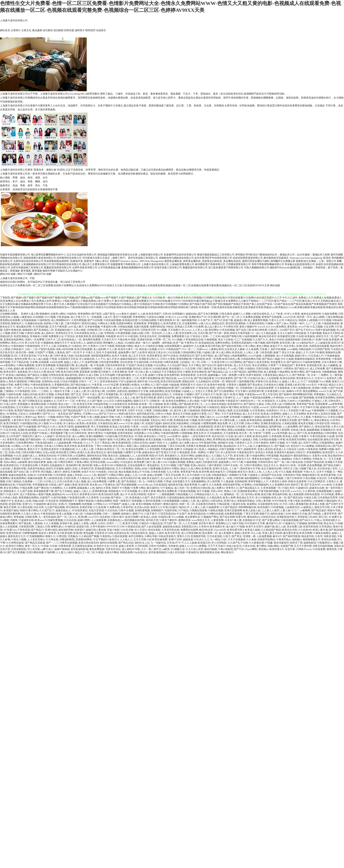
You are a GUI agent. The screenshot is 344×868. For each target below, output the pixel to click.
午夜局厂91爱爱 (262, 433)
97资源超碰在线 (9, 427)
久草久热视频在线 (301, 388)
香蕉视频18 (24, 404)
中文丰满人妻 (45, 356)
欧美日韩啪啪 (144, 504)
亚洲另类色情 (310, 527)
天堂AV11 (320, 378)
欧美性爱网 (6, 378)
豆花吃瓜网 (70, 478)
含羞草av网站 (58, 314)
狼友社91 (285, 465)
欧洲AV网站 (298, 372)
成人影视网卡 (226, 533)
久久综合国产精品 (177, 365)
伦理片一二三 (114, 523)
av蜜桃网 (305, 510)
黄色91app (31, 417)
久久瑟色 (281, 401)
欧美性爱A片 (277, 549)
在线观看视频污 (325, 491)
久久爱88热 (36, 446)
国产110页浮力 (43, 378)
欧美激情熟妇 (316, 433)
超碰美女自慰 (317, 488)
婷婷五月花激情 (55, 469)
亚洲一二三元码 (211, 336)
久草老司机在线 (170, 530)
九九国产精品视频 (55, 507)
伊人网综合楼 (227, 420)
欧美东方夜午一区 (128, 349)
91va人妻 (260, 430)
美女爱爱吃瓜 (192, 517)
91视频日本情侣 (132, 417)
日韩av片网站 (252, 423)
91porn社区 (220, 530)
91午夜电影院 (22, 391)
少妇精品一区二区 (190, 362)
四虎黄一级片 (297, 323)
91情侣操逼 (300, 333)
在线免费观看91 (173, 346)
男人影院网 (283, 430)
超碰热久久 (50, 401)
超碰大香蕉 (71, 485)
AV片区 (283, 504)
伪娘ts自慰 (137, 333)
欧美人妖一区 (279, 498)
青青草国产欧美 (305, 404)
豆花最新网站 (190, 323)
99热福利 (337, 320)
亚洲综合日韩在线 (200, 488)
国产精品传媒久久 (81, 385)
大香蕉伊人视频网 (236, 385)
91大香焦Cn (18, 417)
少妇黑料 (111, 391)
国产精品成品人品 (218, 372)
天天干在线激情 (236, 540)
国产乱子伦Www (305, 330)
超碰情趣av (214, 375)
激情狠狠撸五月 (311, 540)
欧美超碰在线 (206, 343)
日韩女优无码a (140, 443)
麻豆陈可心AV (274, 523)
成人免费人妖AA (188, 443)
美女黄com (95, 485)
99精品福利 (305, 349)
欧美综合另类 (290, 530)
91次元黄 (206, 475)
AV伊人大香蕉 (292, 314)
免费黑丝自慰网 (189, 530)
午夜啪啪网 (318, 411)
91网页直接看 (171, 362)
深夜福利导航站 (246, 501)
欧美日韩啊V (133, 517)
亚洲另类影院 (125, 433)
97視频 (241, 527)
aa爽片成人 (47, 549)
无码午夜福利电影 (280, 407)
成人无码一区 (182, 488)
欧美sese (39, 520)
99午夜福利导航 (208, 443)
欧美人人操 (97, 333)
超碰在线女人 (63, 510)
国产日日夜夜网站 (224, 391)
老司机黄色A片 (71, 440)
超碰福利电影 (293, 340)
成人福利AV (48, 333)
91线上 (119, 417)
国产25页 (302, 433)
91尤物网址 (56, 488)
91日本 (129, 423)
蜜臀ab (339, 494)
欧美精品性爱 (130, 320)
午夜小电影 (294, 501)
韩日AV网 (167, 420)
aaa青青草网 (335, 404)
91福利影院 (44, 320)
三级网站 (9, 391)
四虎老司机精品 (36, 469)
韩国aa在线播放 (236, 430)
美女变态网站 (11, 488)
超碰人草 (139, 423)
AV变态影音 (52, 501)
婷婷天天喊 (17, 333)
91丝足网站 (120, 440)
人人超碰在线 (323, 343)
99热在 (170, 327)
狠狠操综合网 (333, 352)
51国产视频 (183, 465)
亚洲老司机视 (145, 340)
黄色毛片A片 (243, 459)
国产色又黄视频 (16, 552)
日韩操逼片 (17, 349)
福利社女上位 (142, 543)
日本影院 (52, 404)
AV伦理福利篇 (40, 327)
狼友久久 (140, 346)
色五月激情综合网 (271, 469)
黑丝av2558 (17, 343)
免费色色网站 (223, 343)
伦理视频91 (178, 314)
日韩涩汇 (273, 330)
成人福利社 (203, 501)
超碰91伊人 (301, 356)
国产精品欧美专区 (189, 404)
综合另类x (289, 346)
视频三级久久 (207, 417)
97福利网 (50, 552)
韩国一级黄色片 (122, 501)
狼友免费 (222, 423)
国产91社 (239, 549)
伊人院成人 (200, 449)
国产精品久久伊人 (47, 427)
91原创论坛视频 (155, 317)
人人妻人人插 (198, 507)
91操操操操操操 (330, 323)
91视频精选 (47, 343)
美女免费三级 (294, 527)
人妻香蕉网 (217, 520)
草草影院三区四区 (307, 517)
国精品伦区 (218, 323)
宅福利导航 (171, 510)
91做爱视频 (110, 433)
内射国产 (45, 498)
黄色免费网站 (310, 391)
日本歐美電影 (62, 394)
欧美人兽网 (229, 498)
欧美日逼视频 (153, 440)
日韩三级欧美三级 (206, 369)
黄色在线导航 (322, 427)
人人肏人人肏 (127, 398)
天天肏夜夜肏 (282, 388)
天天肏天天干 (109, 340)
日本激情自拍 (105, 423)
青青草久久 (232, 488)
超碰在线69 (148, 452)
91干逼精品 (167, 488)
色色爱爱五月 (278, 362)
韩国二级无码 (217, 388)
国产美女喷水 (255, 385)
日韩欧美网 (31, 517)
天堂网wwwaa (90, 414)
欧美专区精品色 (197, 514)
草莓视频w (320, 394)
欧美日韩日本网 (70, 372)
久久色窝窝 (215, 485)
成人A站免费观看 (97, 481)
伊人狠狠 (44, 423)
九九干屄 (228, 456)
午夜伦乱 (323, 385)
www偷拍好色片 (305, 343)
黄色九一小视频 (46, 417)
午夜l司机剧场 (318, 436)
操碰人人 (287, 414)
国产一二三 (52, 543)
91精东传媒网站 (124, 401)
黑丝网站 (214, 330)
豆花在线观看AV (137, 465)
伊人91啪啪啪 (263, 498)
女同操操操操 (29, 320)
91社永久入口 (202, 540)
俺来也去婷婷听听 (311, 314)
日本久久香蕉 (168, 359)
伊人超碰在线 (87, 359)
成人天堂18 (113, 359)
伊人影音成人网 (96, 391)
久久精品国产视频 (89, 536)
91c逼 (138, 388)
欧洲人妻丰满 (320, 530)
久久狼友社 (83, 478)
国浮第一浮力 (304, 317)
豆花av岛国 (49, 452)
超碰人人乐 (131, 475)
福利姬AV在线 (226, 443)
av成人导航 (237, 369)
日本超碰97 (276, 369)
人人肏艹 (234, 469)
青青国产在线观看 (272, 317)
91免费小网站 (138, 488)
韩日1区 (323, 517)
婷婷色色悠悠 (312, 494)
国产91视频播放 (136, 440)
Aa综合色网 (56, 362)
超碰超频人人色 (86, 488)
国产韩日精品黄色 (204, 378)
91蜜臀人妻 (114, 481)
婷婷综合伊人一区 (250, 401)
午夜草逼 (97, 385)
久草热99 (204, 527)
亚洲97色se (230, 501)
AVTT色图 (291, 443)
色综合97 (296, 446)
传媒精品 (213, 449)
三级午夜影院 (214, 465)
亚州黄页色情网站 (325, 398)
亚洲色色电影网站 (14, 340)
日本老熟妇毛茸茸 (328, 498)
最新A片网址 (188, 430)
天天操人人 (109, 369)
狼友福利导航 (66, 530)
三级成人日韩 (42, 527)
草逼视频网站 (314, 452)
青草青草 (301, 365)
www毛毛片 (72, 494)
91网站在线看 (38, 420)
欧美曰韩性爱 (260, 330)
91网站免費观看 (25, 365)
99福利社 (72, 314)
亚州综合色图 (98, 462)
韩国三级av (133, 446)
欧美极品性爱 (133, 430)
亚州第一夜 (15, 401)
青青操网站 (84, 314)
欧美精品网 (233, 440)
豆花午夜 (290, 549)
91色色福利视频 (112, 320)
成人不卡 (125, 494)
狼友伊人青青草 (47, 533)
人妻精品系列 (216, 349)
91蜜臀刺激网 (209, 423)
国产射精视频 (306, 398)
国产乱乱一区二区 (204, 459)
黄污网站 (261, 546)
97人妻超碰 (227, 481)
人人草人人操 (200, 330)
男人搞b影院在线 (53, 478)
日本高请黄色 (82, 333)
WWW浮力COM (115, 527)
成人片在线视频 (285, 356)
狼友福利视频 (124, 369)
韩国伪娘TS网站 (124, 346)
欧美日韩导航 (213, 346)
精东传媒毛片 (218, 472)
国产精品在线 (169, 378)
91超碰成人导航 (249, 440)
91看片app (305, 411)
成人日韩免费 (317, 369)
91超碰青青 (213, 507)
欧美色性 (92, 423)
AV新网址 (247, 485)
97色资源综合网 (29, 465)
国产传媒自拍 (313, 372)
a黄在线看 (71, 388)
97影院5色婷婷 (47, 349)
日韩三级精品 (14, 481)
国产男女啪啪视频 (126, 485)
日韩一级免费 (229, 375)
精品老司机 (71, 375)
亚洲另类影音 (14, 533)
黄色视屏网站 (19, 478)
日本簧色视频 (92, 327)
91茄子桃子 (151, 514)
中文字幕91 (242, 391)
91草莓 (281, 440)
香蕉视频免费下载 (44, 491)
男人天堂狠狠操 (100, 427)
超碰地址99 (58, 494)
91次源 (39, 407)
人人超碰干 (48, 436)
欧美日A (114, 540)
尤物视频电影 (329, 372)
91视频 (193, 420)
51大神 (142, 475)
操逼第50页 (83, 527)
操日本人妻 (180, 411)
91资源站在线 (133, 527)
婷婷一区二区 (187, 504)
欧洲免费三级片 (143, 462)
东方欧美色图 (65, 533)
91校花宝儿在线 (19, 433)
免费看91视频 (326, 449)
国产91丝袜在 (171, 356)
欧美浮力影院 (66, 427)
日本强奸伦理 (322, 423)
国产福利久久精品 (254, 404)
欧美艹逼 (178, 343)
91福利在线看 (14, 394)
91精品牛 (144, 523)
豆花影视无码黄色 (206, 504)
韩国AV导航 (63, 417)
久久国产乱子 (205, 320)
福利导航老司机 (145, 414)
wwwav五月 (44, 430)
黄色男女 (292, 327)
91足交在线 (10, 430)
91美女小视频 (19, 540)
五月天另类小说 (142, 540)
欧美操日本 (204, 543)
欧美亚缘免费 (160, 540)
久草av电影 (80, 330)
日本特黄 (119, 430)
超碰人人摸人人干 (74, 362)
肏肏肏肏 (22, 372)
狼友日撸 (266, 494)
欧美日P (336, 343)
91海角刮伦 (213, 407)
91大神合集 (52, 540)
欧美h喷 (78, 533)
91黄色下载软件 (168, 520)
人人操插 (241, 420)
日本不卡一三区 (66, 401)
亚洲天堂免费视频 (45, 365)
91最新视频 (250, 462)
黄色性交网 (21, 359)
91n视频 (4, 520)
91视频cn (270, 323)
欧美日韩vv (313, 414)
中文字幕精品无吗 (172, 372)
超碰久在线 (71, 469)
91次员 (17, 456)
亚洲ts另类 (302, 346)
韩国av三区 (230, 491)
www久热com (145, 485)
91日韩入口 (50, 481)
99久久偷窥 (287, 359)
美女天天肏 (288, 352)
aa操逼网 (22, 462)
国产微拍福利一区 (36, 440)
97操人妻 (58, 323)
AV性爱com (10, 530)
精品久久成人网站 (190, 469)
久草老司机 (127, 507)
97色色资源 (24, 530)
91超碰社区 (302, 488)
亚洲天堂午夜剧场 (224, 427)
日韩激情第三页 (249, 388)
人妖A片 (107, 317)
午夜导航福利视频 (269, 491)
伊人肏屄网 (213, 481)
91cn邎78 (203, 485)
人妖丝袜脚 (142, 456)
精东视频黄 (98, 336)
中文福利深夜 (109, 352)
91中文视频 (325, 320)
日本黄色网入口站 (275, 391)
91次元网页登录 (78, 433)
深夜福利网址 (157, 391)
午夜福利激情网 (170, 433)
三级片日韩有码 (293, 478)
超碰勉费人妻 (271, 420)
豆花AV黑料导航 (67, 407)
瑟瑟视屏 (85, 372)
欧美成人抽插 (252, 530)
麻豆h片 (117, 388)
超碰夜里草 (250, 449)
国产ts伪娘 (162, 385)
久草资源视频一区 (271, 488)
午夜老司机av (284, 540)
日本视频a (266, 478)
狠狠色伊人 (17, 323)
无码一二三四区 (40, 391)
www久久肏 (325, 391)
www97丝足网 (111, 385)
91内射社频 (111, 436)
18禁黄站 (288, 369)
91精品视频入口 (184, 494)
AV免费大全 (335, 517)
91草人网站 (249, 346)
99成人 (277, 459)
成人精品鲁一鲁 (84, 365)
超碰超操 (60, 398)
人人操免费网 (290, 427)
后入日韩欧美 (19, 449)
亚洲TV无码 (175, 540)
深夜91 (165, 417)
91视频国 (97, 369)
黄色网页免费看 (92, 340)
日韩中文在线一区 (233, 465)
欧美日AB (107, 465)
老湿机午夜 (66, 523)
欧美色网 (219, 401)
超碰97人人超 (138, 314)
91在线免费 (319, 549)
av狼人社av (205, 323)
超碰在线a (191, 314)
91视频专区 (62, 369)
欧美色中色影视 (216, 385)
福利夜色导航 (176, 485)
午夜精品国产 (173, 349)
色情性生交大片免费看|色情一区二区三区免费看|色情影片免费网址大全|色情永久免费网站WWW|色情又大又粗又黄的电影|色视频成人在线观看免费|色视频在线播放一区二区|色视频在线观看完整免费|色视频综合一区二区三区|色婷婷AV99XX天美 (135, 285)
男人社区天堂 (32, 343)
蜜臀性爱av (57, 527)
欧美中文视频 (46, 394)
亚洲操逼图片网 (65, 365)
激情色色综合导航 (97, 456)
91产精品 (183, 510)
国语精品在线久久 (162, 394)
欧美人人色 (255, 472)
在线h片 (32, 475)
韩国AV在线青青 (297, 481)
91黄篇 (127, 420)
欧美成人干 (224, 369)
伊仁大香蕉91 (90, 346)
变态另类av (119, 446)
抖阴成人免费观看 (90, 459)
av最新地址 (26, 317)
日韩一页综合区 (153, 333)
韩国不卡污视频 (121, 488)
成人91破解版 (330, 365)
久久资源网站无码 (279, 485)
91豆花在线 (70, 520)
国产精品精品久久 (250, 488)
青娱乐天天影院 (331, 333)
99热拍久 (336, 423)
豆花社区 (322, 478)
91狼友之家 (310, 498)
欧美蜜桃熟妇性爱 (164, 388)
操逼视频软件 (180, 407)
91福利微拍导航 (29, 423)
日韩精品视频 (125, 327)
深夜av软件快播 (65, 349)
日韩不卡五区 (135, 411)
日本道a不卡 (174, 543)
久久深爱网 (70, 488)
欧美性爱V (329, 452)
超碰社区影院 (94, 343)
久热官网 (271, 430)
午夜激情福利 (32, 346)
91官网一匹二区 (162, 340)
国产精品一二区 (120, 498)
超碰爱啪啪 (313, 430)
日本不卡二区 (53, 340)
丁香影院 (5, 298)
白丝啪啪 (38, 317)
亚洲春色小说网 (39, 336)
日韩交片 (300, 452)
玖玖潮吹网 (214, 317)
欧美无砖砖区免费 (109, 494)
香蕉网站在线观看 (10, 320)
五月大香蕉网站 (125, 469)
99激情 (14, 520)
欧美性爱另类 (85, 446)
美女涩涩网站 (260, 365)
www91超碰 (255, 356)
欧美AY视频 (237, 394)
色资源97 (157, 504)
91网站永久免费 (106, 323)
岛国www (202, 349)
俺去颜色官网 (24, 327)
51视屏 (148, 411)
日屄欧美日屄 (148, 330)
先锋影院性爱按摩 (10, 514)
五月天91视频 (168, 465)
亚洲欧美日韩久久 (149, 359)
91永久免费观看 (105, 407)
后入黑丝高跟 (25, 507)
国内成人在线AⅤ (142, 369)
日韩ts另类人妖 (273, 404)
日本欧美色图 (158, 472)
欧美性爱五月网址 (66, 452)
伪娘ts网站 (273, 546)
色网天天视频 (277, 443)
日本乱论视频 (335, 417)
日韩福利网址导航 (191, 352)
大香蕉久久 (333, 481)
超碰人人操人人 (82, 491)
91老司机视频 (59, 498)
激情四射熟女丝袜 (210, 552)
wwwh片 (265, 407)
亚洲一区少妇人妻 (138, 372)
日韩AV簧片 (118, 517)
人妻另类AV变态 (20, 420)
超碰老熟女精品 (171, 527)
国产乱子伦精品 (63, 491)
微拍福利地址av (302, 456)
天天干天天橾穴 (217, 546)
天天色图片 (174, 330)
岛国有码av (113, 478)
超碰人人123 (186, 546)
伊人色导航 (34, 549)
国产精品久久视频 (37, 375)
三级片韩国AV (72, 323)
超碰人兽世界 (242, 533)
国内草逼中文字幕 (250, 469)
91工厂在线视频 (243, 340)
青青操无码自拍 (47, 456)
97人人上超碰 (189, 543)
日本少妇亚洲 (65, 481)
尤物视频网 (75, 504)
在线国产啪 (287, 546)
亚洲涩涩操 (86, 507)
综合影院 (105, 517)
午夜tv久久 (310, 472)
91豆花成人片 (316, 356)
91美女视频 (309, 478)
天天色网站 (300, 414)
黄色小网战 (263, 346)
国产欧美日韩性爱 (146, 398)
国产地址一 (53, 420)
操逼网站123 (32, 369)
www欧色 (326, 485)
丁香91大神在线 (103, 446)
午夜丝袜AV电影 (127, 340)
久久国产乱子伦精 (238, 543)
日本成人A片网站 (54, 446)
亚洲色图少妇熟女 (130, 385)
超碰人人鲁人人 (291, 382)
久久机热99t (305, 530)
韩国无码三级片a (32, 436)
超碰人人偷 (128, 504)
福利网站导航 (255, 372)
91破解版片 (247, 417)
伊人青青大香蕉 (147, 491)
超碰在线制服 (159, 446)
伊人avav (186, 330)
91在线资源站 (8, 407)
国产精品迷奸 (319, 510)
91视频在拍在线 (34, 323)
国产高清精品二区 (44, 330)
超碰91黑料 (84, 520)
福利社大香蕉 (103, 488)
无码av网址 (10, 462)
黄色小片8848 (277, 340)
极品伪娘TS (72, 398)
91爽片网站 (220, 430)
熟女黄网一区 (210, 533)
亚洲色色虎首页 (50, 449)
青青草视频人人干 (258, 481)
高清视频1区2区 (9, 356)
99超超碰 (174, 385)
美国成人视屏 (225, 411)
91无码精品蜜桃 (147, 320)
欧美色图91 (264, 507)
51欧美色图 (266, 352)
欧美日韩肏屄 (11, 423)
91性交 (162, 436)
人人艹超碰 (243, 398)
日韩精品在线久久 (204, 494)
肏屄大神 (156, 459)
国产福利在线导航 (231, 346)
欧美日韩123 (221, 362)
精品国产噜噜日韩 (231, 336)
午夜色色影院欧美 (41, 385)
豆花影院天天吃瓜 (68, 359)
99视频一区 (232, 388)
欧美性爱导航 (215, 446)
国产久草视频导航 (108, 394)
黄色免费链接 (97, 549)
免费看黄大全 (56, 336)
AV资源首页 (89, 378)
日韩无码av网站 (102, 420)
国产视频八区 (282, 446)
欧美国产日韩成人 (39, 433)
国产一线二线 (282, 462)
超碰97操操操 (62, 549)
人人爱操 (5, 349)
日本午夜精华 (261, 443)
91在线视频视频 (170, 501)
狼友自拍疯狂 (219, 404)
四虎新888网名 (124, 323)
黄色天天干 (34, 449)
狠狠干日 (264, 514)
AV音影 (139, 436)
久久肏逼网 (252, 349)
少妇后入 (23, 414)
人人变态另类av (36, 540)
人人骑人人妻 (251, 352)
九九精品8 (155, 372)
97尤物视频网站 (35, 536)
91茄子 (227, 536)
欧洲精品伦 (190, 427)
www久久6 (264, 327)
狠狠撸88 (44, 314)
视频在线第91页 (311, 475)
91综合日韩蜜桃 (69, 382)
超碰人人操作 (156, 533)
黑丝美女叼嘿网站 (24, 378)
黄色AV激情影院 (18, 382)
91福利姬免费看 (312, 362)
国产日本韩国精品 (258, 427)
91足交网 (329, 327)
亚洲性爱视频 (142, 510)
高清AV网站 (187, 456)
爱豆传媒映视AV (104, 430)
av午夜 (25, 446)
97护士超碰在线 (128, 382)
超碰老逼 (188, 540)
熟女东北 (329, 523)
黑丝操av (263, 549)
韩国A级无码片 (127, 414)
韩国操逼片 (10, 491)
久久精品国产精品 (271, 530)
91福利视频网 (250, 336)
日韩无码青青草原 (115, 365)
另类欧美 (317, 459)
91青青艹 (273, 365)
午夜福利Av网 (109, 327)
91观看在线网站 (103, 501)
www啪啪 (292, 349)
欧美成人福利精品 (16, 375)
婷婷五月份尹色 (166, 398)
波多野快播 (91, 362)
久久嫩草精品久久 (263, 446)
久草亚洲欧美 (120, 372)
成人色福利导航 (110, 398)
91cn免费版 (308, 446)
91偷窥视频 (211, 340)
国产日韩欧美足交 (32, 401)
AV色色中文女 (101, 546)
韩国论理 (231, 382)
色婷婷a (48, 323)
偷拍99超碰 (211, 549)
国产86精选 (314, 514)
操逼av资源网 (155, 475)
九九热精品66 (203, 382)
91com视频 (178, 517)
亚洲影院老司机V (286, 517)
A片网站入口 (148, 385)
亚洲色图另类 (314, 365)
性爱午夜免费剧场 (150, 378)
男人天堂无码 (270, 394)
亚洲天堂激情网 (233, 510)
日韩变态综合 (268, 517)
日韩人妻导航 (263, 501)
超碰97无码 (156, 443)
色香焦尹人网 (334, 378)
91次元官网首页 (316, 481)
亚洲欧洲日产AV (198, 317)
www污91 (93, 517)
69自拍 (250, 430)
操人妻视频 (270, 372)
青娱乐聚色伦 (322, 420)
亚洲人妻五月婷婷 (272, 533)
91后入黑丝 (58, 459)
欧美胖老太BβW (89, 494)
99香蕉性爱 (65, 546)
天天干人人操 (48, 346)
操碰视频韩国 (73, 378)
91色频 (339, 523)
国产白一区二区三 (232, 317)
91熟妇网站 (284, 372)
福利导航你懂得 (158, 427)
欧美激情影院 (123, 443)
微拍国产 (102, 475)
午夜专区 (81, 401)
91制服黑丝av (325, 543)
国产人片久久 (25, 388)
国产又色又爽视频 (208, 314)
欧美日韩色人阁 (231, 359)
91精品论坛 (291, 320)
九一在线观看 (94, 317)
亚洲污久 (27, 504)
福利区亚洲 (169, 423)
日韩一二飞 (207, 362)
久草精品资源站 (255, 323)
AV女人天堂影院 (289, 411)
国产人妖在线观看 (151, 527)
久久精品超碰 (269, 333)
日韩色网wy (122, 459)
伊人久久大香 (140, 375)
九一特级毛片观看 (152, 481)
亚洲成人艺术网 (183, 327)
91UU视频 (50, 317)
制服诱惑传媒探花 (305, 359)
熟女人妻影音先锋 (139, 459)
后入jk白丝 (166, 478)
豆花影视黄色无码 (268, 504)
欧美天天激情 (120, 356)
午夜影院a (106, 536)
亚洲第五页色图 (288, 420)
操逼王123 (337, 382)
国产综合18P (209, 365)
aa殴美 (93, 523)
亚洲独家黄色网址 (247, 491)
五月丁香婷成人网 (105, 443)
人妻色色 (60, 352)
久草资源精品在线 (193, 340)
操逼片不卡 (276, 346)
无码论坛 (155, 420)
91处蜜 (331, 436)
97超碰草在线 (26, 520)
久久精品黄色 (214, 498)
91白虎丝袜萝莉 (224, 378)
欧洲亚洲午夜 (256, 391)
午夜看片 (304, 436)
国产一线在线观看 (90, 398)
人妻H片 (57, 472)
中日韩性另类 (231, 327)
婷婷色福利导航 (231, 485)
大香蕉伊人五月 (243, 443)
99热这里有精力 (167, 536)
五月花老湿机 (214, 536)
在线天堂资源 (96, 510)
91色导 (319, 536)
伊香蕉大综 (262, 382)
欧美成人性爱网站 (271, 414)
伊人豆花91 (141, 530)
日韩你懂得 (331, 433)
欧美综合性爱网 (135, 449)
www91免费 (222, 417)
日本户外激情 (317, 352)
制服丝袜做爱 (35, 478)
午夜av (318, 520)
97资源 (53, 359)
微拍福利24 (253, 517)
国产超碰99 (285, 394)
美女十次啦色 (226, 340)
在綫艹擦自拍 (41, 488)
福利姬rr (297, 540)
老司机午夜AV (207, 523)
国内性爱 (87, 465)
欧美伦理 (83, 485)
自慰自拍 (122, 391)
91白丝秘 (105, 498)
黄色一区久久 (32, 546)
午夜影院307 (232, 401)
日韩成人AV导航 (42, 459)
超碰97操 (269, 527)
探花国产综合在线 (271, 475)
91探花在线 (297, 462)
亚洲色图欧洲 (184, 359)
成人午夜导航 (98, 478)
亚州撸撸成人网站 (202, 440)
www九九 (296, 491)
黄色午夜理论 (95, 433)
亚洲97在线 (322, 340)
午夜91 (295, 407)
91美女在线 (249, 546)
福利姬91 (126, 514)
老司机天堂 (152, 520)
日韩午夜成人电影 (64, 356)
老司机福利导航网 (88, 388)
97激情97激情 (105, 440)
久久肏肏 (251, 540)
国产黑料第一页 (301, 375)
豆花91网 (203, 333)
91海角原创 (312, 449)
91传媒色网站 (257, 456)
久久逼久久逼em (30, 514)
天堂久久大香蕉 (204, 391)
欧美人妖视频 (64, 514)
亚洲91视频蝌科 (95, 436)
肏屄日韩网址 (136, 536)
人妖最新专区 (292, 507)
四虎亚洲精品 (21, 336)
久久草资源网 (152, 449)
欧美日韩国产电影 (208, 420)
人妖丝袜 (5, 469)
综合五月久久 (271, 465)
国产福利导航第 (292, 536)
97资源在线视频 (187, 491)
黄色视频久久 (176, 369)
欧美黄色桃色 (254, 420)
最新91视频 (45, 494)
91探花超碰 (144, 394)
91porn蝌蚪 (251, 549)
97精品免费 (26, 488)
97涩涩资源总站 (167, 514)
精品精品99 (230, 446)
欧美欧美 (207, 469)
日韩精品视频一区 (163, 411)
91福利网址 (305, 401)
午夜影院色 (199, 359)
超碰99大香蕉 (199, 414)
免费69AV (147, 388)
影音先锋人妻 (287, 343)
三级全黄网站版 (334, 317)
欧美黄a (81, 423)
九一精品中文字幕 (60, 391)
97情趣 (269, 543)
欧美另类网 (306, 533)
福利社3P (184, 507)
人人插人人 (126, 540)
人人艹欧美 (276, 314)
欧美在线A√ (151, 436)
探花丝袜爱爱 (266, 388)
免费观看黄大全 (180, 336)
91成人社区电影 (176, 552)
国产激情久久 (306, 427)
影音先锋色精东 (109, 382)
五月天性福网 (107, 375)
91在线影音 (168, 440)
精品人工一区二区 (85, 552)
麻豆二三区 (133, 378)
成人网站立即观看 (10, 459)
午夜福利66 (198, 398)
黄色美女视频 (306, 423)
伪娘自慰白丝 (262, 417)
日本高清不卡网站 (225, 459)
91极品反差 (156, 523)
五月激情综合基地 (82, 546)
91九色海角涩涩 (118, 404)
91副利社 (77, 346)
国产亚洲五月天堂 (166, 452)
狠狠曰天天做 (299, 514)
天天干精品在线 (20, 362)
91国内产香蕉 (78, 417)
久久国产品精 (25, 491)
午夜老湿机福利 (44, 443)
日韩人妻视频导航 (298, 504)
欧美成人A (275, 382)
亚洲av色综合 (198, 465)
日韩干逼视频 (122, 407)
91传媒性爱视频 (54, 520)
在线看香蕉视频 (233, 514)
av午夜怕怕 (277, 398)
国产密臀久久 (305, 420)
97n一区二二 (189, 349)
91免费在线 (113, 507)
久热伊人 (292, 401)
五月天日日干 (92, 411)
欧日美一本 (246, 433)
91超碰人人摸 (188, 501)
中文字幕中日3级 (310, 407)
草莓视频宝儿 (155, 323)
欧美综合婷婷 (288, 378)
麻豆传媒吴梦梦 (37, 462)
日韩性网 (238, 478)
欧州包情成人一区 (71, 340)
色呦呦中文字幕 (238, 475)
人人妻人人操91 (65, 552)
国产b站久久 (306, 520)
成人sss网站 (78, 436)
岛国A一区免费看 (35, 340)
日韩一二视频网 (111, 514)
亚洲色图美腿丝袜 (105, 469)
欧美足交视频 (145, 365)
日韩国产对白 (57, 388)
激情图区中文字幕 (138, 391)
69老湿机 (133, 336)
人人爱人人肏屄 (270, 510)
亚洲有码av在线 (50, 382)
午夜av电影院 (225, 549)
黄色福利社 (153, 465)
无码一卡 (11, 388)
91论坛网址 (160, 365)
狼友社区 (113, 456)
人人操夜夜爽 (99, 520)
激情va (4, 382)
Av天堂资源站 (257, 411)
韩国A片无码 (156, 456)
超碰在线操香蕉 (151, 407)
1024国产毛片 (287, 330)
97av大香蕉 (56, 423)
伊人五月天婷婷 (191, 475)
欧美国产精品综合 (25, 411)
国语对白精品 (89, 323)
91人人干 (89, 443)
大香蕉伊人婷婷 (278, 481)
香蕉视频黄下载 (59, 433)
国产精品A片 (302, 369)
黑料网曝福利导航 (302, 394)
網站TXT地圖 (25, 274)
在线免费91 (35, 414)
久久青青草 (92, 498)
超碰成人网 (240, 320)
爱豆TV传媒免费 (122, 317)
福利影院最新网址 (101, 356)
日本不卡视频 (324, 472)
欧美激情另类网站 (296, 440)
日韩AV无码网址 (158, 546)
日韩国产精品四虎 (314, 462)
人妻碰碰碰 (269, 356)
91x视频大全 (178, 549)
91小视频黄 (332, 411)
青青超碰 (19, 517)
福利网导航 (275, 427)
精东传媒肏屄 (281, 543)
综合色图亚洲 (315, 440)
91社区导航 (192, 417)
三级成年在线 (238, 504)
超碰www (128, 388)
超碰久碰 (19, 369)
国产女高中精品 (204, 356)
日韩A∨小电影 (163, 414)
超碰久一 (187, 436)
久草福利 (44, 465)
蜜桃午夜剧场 (89, 440)
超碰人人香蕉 (81, 523)
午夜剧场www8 (253, 394)
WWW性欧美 (279, 501)
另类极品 (73, 536)
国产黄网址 (75, 414)
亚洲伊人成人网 (30, 314)
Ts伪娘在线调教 (93, 514)
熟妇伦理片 (336, 346)
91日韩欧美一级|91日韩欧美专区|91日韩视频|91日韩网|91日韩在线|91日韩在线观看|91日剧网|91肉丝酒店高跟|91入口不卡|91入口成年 (225, 298)
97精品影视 (223, 504)
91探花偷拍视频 (290, 520)
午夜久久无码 (93, 352)
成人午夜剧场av (29, 494)
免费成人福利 (194, 462)
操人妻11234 (159, 462)
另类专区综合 (113, 549)
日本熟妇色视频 (268, 440)
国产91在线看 (95, 320)
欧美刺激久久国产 (140, 498)
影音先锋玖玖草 (202, 436)
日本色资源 (156, 362)
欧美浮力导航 (130, 523)
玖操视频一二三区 (32, 481)
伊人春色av (69, 423)
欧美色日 (245, 407)
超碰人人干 (302, 352)
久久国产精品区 (238, 372)
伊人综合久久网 (37, 372)
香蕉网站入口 (223, 523)
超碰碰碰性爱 (82, 427)
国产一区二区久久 (67, 517)
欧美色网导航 (172, 375)
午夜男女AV (191, 343)
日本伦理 (202, 375)
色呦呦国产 (157, 510)
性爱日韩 (241, 517)
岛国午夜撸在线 (12, 330)
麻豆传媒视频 (115, 452)
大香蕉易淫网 (26, 527)
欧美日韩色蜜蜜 (83, 349)
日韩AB (167, 314)
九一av (219, 494)
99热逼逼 (77, 443)
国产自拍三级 (243, 330)
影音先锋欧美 (199, 372)
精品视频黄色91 (151, 417)
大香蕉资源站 (270, 375)
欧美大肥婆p (171, 404)
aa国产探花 (109, 314)
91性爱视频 (277, 507)
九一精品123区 (218, 540)
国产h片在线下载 (224, 320)
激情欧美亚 (184, 520)
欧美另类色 (263, 362)
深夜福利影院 (67, 540)
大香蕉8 (99, 449)
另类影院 (5, 323)
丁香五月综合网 (176, 446)
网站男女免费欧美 (167, 491)
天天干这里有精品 (231, 414)
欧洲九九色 (84, 452)
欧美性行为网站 (170, 469)
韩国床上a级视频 (308, 320)
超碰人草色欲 (75, 475)
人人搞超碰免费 (62, 443)
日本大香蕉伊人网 (332, 362)
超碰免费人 (225, 462)
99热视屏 (111, 336)
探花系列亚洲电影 (236, 323)
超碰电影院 (310, 543)
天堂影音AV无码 (104, 533)
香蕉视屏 (297, 472)
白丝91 (102, 523)
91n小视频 (325, 382)
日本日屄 (285, 491)
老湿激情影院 (206, 427)
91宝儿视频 (316, 327)
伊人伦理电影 (219, 543)
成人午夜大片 (78, 317)
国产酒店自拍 (295, 498)
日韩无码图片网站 (32, 452)
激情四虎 (331, 549)
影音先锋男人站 (188, 333)
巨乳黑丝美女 (126, 436)
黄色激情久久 (172, 456)
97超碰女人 (254, 475)
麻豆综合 (52, 504)
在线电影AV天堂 (252, 520)
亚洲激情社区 (328, 430)
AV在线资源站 (80, 510)
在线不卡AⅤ (88, 472)
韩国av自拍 (141, 469)
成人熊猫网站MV (61, 320)
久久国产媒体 (95, 401)
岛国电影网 (241, 481)
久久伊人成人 (47, 369)
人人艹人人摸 (313, 323)
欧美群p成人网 (205, 430)
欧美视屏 (334, 340)
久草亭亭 (35, 472)
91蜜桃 (187, 372)
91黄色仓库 (12, 398)
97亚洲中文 (229, 398)
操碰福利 (27, 330)
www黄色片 (122, 314)
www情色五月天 (201, 520)
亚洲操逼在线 (181, 420)
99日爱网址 (236, 362)
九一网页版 (336, 375)
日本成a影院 (160, 485)
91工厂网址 (214, 414)
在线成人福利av (171, 430)
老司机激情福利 (157, 552)
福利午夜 (142, 382)
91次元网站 (154, 433)
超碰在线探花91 (129, 359)
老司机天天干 (278, 417)
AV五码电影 (328, 494)
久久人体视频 (51, 523)
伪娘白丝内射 (30, 394)
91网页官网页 (65, 462)
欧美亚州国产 (154, 314)
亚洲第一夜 (249, 536)
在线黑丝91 (273, 411)
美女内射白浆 (41, 388)
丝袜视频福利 (261, 485)
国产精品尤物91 (332, 465)
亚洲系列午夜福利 (284, 452)
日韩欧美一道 (157, 401)
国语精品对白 (54, 411)
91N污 (161, 349)
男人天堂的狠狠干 (44, 398)
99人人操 (256, 533)
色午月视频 (203, 491)
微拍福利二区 (176, 427)
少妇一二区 (31, 349)
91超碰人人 (188, 391)
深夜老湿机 (330, 536)
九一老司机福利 (47, 517)
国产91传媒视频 (27, 427)
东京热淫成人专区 (327, 469)
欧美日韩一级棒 (25, 352)
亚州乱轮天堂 (63, 436)
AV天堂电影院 (214, 398)
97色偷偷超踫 (332, 356)
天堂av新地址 (183, 440)
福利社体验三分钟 (281, 514)
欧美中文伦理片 (255, 527)
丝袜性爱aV (308, 340)
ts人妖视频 (194, 478)
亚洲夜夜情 (140, 323)
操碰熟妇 (287, 459)
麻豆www (119, 423)
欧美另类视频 (173, 391)
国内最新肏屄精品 (195, 498)
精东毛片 (243, 472)
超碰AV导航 (107, 417)
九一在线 (227, 478)
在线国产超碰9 (153, 423)
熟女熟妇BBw (336, 456)
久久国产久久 (260, 340)
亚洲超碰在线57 (63, 330)
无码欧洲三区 (94, 330)
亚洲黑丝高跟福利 (241, 343)
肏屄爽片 (117, 420)
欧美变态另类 (85, 404)
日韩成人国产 (56, 485)
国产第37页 (240, 378)
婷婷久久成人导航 (89, 375)
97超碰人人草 (320, 401)
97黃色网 (99, 365)
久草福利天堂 (86, 469)
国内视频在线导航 (135, 520)
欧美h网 (83, 517)
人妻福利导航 (19, 469)
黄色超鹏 (88, 533)
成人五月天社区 (137, 356)
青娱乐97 (75, 369)
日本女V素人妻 (233, 520)
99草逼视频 (272, 456)
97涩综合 (70, 336)
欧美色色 (237, 352)
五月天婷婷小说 (25, 407)
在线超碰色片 (57, 465)
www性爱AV (174, 436)
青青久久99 (183, 536)
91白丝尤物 (127, 530)
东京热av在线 (142, 507)
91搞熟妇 (250, 369)
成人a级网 (319, 317)
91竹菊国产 (115, 504)
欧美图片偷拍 (11, 510)
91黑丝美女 (103, 378)
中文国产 (182, 514)
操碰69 (290, 391)
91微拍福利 (330, 501)
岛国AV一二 (154, 494)
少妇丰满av (108, 459)
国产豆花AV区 (312, 485)
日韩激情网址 (327, 443)
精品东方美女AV (157, 352)
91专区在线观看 (140, 420)
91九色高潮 (99, 507)
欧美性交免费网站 (176, 401)
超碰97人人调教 (242, 314)
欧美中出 (166, 407)
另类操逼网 (167, 449)
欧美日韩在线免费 (171, 382)
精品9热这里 (206, 530)
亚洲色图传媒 (100, 491)
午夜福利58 (192, 552)
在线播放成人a (115, 520)
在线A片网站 (112, 552)
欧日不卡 (122, 336)
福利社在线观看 (108, 543)
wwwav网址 (113, 462)
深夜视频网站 (199, 481)
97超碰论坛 (289, 523)
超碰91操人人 (30, 456)
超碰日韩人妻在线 (96, 530)
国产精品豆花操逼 (35, 543)
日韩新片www (304, 549)
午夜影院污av (319, 417)
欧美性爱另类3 (235, 530)
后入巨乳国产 (14, 436)
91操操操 (158, 404)
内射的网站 (183, 423)
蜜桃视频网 (168, 494)
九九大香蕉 (173, 472)
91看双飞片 (213, 452)
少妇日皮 (112, 472)
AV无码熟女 (7, 359)
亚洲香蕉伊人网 (86, 407)
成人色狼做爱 (296, 494)
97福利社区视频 (154, 346)
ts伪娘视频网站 (239, 356)
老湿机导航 (15, 504)
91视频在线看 (54, 440)
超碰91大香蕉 (156, 375)
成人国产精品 (222, 356)
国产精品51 (249, 362)
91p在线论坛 (141, 552)
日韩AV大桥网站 (302, 459)
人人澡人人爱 (170, 333)
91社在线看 (174, 352)
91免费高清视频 (252, 317)
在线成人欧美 (298, 430)
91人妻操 (306, 417)
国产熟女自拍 (126, 543)
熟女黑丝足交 (99, 452)
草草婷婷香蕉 (323, 359)
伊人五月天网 (236, 423)
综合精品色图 (82, 356)
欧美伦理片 (10, 372)
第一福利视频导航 (187, 320)
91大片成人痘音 (194, 549)
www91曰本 (289, 317)
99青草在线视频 (68, 543)
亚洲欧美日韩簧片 (101, 372)
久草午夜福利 (98, 527)
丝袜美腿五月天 (181, 481)
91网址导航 (151, 536)
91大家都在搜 (256, 543)
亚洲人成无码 (265, 449)
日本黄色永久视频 (274, 385)
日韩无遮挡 (226, 314)
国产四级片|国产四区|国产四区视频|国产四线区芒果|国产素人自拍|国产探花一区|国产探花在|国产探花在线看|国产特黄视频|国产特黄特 (263, 304)
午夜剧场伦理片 (245, 452)
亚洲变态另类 (118, 378)
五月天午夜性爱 (58, 327)
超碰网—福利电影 (162, 343)
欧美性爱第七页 (172, 323)
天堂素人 (265, 349)
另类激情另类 (210, 462)
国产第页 (96, 314)
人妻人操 (285, 510)
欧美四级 (133, 404)
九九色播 (199, 346)
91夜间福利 (17, 346)
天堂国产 (26, 459)
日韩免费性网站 (25, 443)
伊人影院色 (26, 398)
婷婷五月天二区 (325, 336)
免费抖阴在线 (157, 327)
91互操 (229, 436)
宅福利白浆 (164, 517)
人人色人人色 (270, 472)
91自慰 (300, 336)
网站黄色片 (227, 552)
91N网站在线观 (215, 514)
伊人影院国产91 (128, 394)
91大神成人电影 (9, 498)
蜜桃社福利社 (171, 504)
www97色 (304, 327)
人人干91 (100, 359)
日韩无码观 (262, 369)
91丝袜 (45, 546)
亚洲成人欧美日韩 (295, 385)
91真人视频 (93, 417)
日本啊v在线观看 (39, 362)
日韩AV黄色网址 (253, 465)
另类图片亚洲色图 (196, 446)
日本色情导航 (45, 475)
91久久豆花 (106, 388)
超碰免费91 (125, 352)
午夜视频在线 (67, 449)
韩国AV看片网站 (230, 407)
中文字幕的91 (101, 540)
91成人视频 (80, 481)
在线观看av (140, 433)
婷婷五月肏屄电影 (240, 333)
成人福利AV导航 (131, 549)
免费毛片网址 (22, 385)
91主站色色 (111, 510)
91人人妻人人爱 (85, 449)
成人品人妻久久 (213, 327)
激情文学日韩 (331, 440)
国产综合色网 (227, 517)
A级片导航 (238, 523)
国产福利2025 (294, 362)
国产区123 (49, 414)
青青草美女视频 (16, 440)
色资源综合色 (121, 533)
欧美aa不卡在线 (141, 472)
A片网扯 (16, 446)
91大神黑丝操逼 (15, 543)
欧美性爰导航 (328, 475)
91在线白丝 (337, 349)
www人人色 (90, 475)
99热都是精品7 (220, 475)
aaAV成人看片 (76, 327)
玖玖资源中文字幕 (255, 523)
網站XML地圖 (8, 274)
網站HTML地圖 (43, 274)
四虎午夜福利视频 (325, 330)
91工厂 (295, 510)
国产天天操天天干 (205, 394)
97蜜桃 (50, 352)
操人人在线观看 (270, 378)
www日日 (108, 401)
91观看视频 (154, 469)
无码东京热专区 (148, 336)
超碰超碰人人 (127, 456)
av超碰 (15, 317)
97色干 (239, 449)
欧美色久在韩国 (264, 452)
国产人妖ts (282, 323)
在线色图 (235, 417)
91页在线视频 (227, 330)
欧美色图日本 (217, 527)
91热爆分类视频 (176, 462)
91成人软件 (10, 404)
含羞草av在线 (320, 456)
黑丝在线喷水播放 (211, 478)
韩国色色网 (126, 552)
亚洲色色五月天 (64, 333)
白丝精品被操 (160, 369)
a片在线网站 (72, 459)
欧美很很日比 (11, 465)
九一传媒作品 (158, 543)
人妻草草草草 (329, 514)
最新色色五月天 (17, 536)
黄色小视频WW (248, 327)
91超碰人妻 (209, 352)
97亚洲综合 (109, 485)
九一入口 (205, 404)
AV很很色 (11, 414)
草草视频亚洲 (40, 485)
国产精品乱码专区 (129, 330)
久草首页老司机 (27, 356)
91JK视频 (278, 478)
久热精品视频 (290, 423)
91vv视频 (162, 330)
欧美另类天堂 (173, 533)
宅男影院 (109, 333)
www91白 (87, 420)
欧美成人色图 (290, 436)
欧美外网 (204, 472)
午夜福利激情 (123, 375)
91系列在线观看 (152, 501)
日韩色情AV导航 (292, 475)
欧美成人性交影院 (120, 427)
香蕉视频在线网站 (29, 498)
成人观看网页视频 (258, 320)
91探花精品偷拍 (176, 498)
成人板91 (231, 527)
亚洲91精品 (51, 530)
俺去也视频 (125, 472)
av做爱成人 (307, 507)
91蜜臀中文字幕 (132, 452)
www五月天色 (185, 378)
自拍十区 (201, 385)
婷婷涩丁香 (297, 485)
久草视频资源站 (61, 385)
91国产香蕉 (207, 401)
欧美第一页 (145, 404)
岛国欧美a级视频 (27, 430)
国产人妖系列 (139, 352)
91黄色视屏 (183, 452)
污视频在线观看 (198, 510)
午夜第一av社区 (139, 427)
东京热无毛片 (8, 352)
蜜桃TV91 (138, 514)
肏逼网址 (252, 504)
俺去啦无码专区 (267, 336)
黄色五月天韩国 (181, 414)
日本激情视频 (123, 333)
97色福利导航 (24, 485)
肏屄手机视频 (278, 349)
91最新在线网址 (322, 533)
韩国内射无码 (209, 411)
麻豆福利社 (153, 488)
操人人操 (281, 527)
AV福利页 (70, 527)
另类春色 (173, 546)
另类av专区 (217, 491)
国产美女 (237, 536)
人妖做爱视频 (264, 536)
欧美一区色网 (214, 359)
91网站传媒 (34, 382)
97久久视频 (285, 472)
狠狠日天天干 (62, 343)
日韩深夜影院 (19, 549)
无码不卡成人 (90, 394)
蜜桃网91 (86, 369)
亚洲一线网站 (198, 452)
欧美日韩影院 (139, 494)
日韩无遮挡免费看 (109, 362)
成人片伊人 (293, 417)
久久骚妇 (216, 456)
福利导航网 (272, 343)
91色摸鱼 (101, 472)
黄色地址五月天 (245, 498)
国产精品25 (37, 530)
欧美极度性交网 (286, 336)
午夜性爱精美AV (166, 320)
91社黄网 (198, 327)
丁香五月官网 (251, 514)
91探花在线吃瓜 (260, 314)
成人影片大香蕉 (243, 436)
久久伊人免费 (177, 417)
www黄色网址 (278, 327)
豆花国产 (40, 352)
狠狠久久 (50, 536)
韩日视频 (46, 472)
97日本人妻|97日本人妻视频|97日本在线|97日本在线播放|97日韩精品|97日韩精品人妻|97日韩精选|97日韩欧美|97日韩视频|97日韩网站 (116, 304)
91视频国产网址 (210, 517)
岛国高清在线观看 (319, 346)
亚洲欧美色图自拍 (271, 423)
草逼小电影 (113, 530)
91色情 (255, 407)
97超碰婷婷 (40, 504)
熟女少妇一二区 (67, 404)
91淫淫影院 (60, 475)
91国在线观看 (120, 536)
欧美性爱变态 (155, 356)
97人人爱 (112, 349)
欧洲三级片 (223, 394)
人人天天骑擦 (190, 523)
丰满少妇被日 (170, 507)
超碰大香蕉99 (183, 398)
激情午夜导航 (225, 365)
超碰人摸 (52, 462)
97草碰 (167, 481)
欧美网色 (306, 501)
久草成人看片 (111, 330)
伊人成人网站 (224, 352)
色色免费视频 (314, 465)
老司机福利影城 (79, 549)
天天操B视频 (314, 333)
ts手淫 (298, 391)
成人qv (292, 433)
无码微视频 (164, 336)
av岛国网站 (80, 456)
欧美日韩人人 (78, 343)
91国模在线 (289, 404)
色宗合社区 (218, 436)
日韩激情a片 (64, 346)
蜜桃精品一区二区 (234, 494)
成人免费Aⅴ (218, 488)
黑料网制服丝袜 (247, 507)
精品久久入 (285, 375)
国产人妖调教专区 (185, 388)
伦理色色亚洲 (56, 375)
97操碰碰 (302, 523)
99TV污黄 (238, 462)
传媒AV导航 (7, 385)
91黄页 (241, 375)
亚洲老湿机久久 (332, 520)
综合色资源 (126, 362)
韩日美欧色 (72, 507)
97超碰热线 (194, 411)
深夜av (97, 465)
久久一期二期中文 (151, 549)
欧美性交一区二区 (114, 449)
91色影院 (41, 411)
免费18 (178, 449)
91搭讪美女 (216, 501)
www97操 (182, 317)
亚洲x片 (63, 504)
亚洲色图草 (321, 404)
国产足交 (76, 394)
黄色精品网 (187, 459)
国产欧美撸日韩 (197, 407)
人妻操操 (37, 523)
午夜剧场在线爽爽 (260, 398)
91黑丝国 (61, 536)
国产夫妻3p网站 (271, 520)
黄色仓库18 (200, 433)
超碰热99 (188, 346)
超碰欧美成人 (203, 456)
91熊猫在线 (120, 465)
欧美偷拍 (310, 336)
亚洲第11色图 (319, 388)
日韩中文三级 (290, 469)
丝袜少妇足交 (234, 546)
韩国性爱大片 (188, 385)
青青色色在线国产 (262, 459)
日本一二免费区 (320, 375)
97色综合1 (196, 336)
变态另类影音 (158, 498)
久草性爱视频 (79, 320)
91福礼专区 (288, 488)
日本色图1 (241, 427)
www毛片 (311, 385)
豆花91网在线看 (35, 552)
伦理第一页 (218, 382)
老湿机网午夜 (73, 465)
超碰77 (277, 352)
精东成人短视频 (148, 349)
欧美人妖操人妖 (252, 510)
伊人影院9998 (228, 452)
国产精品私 (25, 523)
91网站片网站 (116, 475)
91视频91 (189, 394)
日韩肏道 (178, 394)
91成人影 (78, 514)
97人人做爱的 (170, 443)
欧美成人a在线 (23, 501)
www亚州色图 (279, 433)
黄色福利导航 (280, 494)
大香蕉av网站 (82, 462)
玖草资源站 (325, 527)
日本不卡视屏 (107, 346)
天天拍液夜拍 (214, 433)
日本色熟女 (58, 378)
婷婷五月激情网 (71, 472)
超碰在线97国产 (329, 407)
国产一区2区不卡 (75, 352)
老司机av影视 (253, 494)
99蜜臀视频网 (30, 533)
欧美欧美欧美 (83, 336)
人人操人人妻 (78, 391)
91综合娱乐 (126, 462)
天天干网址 (195, 365)
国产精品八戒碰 (271, 359)
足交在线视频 (241, 411)
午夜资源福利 (48, 514)
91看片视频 (259, 343)
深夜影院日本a (323, 446)
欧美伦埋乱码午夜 (131, 478)
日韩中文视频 (126, 510)
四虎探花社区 (187, 356)
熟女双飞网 (53, 372)
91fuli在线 (154, 382)
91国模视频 (186, 433)
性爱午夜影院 (254, 375)
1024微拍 (129, 343)
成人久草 (136, 407)
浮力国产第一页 (173, 523)
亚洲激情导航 (198, 536)
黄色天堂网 (10, 507)
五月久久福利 (285, 333)
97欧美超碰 (63, 317)
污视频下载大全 (307, 469)
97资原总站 (202, 388)
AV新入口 (170, 317)
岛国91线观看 (141, 327)
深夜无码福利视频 (323, 546)
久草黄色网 (275, 436)
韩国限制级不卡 (68, 501)
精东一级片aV (143, 343)
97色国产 (131, 365)
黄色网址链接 (39, 404)
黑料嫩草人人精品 (113, 343)
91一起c (256, 333)
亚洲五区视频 (328, 414)
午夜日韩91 (87, 430)
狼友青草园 (191, 485)
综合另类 (39, 507)
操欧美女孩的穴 (150, 478)
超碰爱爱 (5, 420)
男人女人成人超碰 (38, 359)
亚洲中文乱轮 (220, 469)
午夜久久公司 (276, 320)
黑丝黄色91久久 (305, 378)
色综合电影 (154, 530)
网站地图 (275, 285)
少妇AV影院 (50, 407)
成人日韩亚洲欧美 (191, 533)
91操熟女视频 (216, 510)
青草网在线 (219, 440)
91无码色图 (141, 546)
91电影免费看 (330, 314)
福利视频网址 (252, 478)
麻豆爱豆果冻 (291, 533)
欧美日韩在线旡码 (89, 543)
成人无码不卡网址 (308, 443)
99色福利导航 (101, 404)
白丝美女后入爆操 (235, 349)
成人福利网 (99, 349)
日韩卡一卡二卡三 (89, 382)
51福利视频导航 (245, 382)
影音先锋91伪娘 (60, 430)
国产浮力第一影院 (219, 333)
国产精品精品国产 (73, 411)
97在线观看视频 (170, 459)
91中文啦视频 (130, 491)
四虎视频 (137, 501)
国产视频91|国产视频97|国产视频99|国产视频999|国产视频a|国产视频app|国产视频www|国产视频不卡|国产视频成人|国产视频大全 (81, 298)
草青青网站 (139, 317)
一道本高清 (62, 414)
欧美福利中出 (235, 404)
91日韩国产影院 (321, 349)
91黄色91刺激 (32, 333)
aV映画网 (318, 501)
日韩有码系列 (265, 462)
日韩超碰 (195, 423)
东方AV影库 (180, 478)
